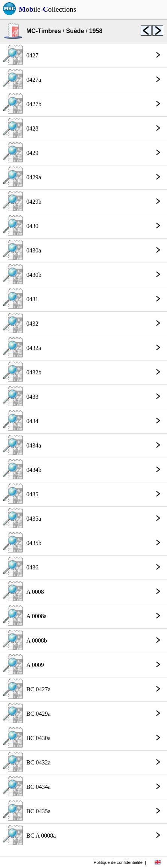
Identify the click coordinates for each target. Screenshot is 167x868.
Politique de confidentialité (118, 862)
